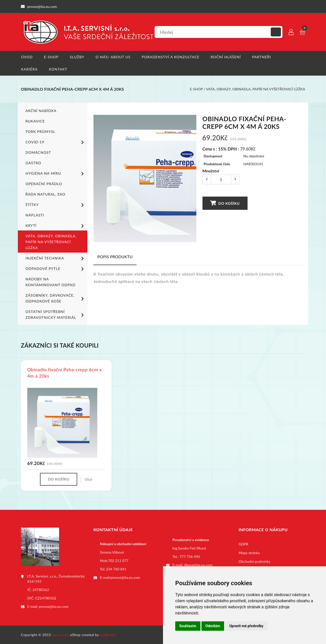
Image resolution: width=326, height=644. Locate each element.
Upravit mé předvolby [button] (246, 626)
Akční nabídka (41, 111)
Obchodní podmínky (255, 561)
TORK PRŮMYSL (40, 132)
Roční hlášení (226, 57)
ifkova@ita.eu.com (198, 565)
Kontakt (58, 69)
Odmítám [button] (213, 626)
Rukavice (35, 121)
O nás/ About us (113, 57)
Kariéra (29, 69)
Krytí (56, 226)
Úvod (27, 57)
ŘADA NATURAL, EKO (45, 194)
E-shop (51, 57)
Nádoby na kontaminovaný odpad (50, 282)
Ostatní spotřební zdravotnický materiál (56, 314)
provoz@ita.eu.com (54, 606)
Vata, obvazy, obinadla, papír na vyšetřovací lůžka (256, 89)
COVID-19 (56, 142)
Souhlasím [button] (188, 626)
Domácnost (38, 152)
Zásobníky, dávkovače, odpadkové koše (56, 298)
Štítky (56, 205)
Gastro (33, 163)
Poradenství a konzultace (171, 57)
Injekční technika (56, 258)
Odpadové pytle (56, 269)
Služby (77, 57)
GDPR (243, 544)
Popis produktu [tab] (115, 257)
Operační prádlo (44, 184)
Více (88, 479)
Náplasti (35, 215)
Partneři (261, 57)
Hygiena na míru (56, 174)
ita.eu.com (61, 635)
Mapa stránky (249, 553)
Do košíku (225, 203)
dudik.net (108, 635)
